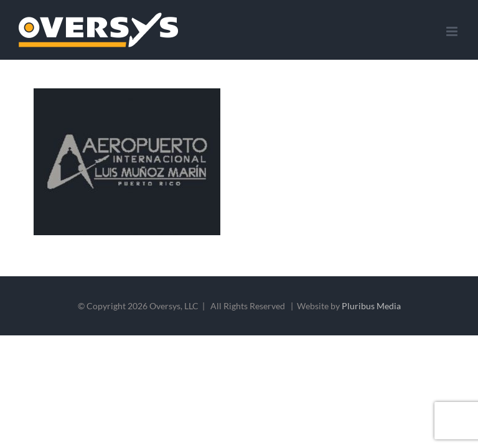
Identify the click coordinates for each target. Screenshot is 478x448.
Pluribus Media (371, 306)
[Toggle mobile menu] (453, 31)
